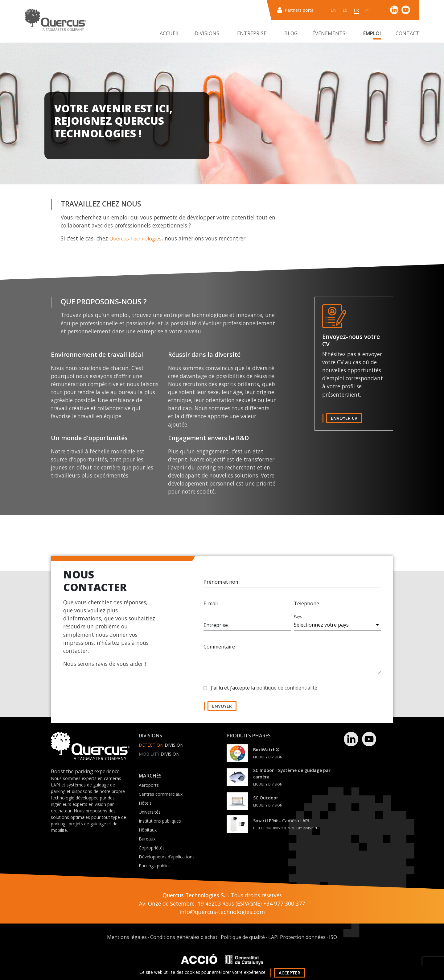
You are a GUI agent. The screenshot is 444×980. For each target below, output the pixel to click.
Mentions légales (127, 937)
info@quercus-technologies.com (222, 912)
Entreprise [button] (253, 33)
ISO (333, 937)
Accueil (170, 33)
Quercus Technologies (136, 239)
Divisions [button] (208, 33)
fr (356, 10)
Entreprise (216, 628)
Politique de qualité (243, 937)
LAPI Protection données (297, 937)
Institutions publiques (160, 821)
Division (161, 745)
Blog (291, 33)
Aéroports (149, 785)
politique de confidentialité (287, 690)
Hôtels (145, 803)
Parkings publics (155, 866)
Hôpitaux (148, 830)
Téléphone (306, 606)
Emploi (372, 33)
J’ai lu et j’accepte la (264, 690)
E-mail (211, 606)
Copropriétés (152, 848)
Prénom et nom (222, 585)
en (333, 10)
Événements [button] (330, 33)
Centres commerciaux (161, 794)
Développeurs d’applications (167, 857)
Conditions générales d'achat (184, 937)
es (345, 10)
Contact (407, 33)
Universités (150, 812)
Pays (298, 619)
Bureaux (147, 839)
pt (368, 10)
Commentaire (219, 649)
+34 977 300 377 (284, 903)
